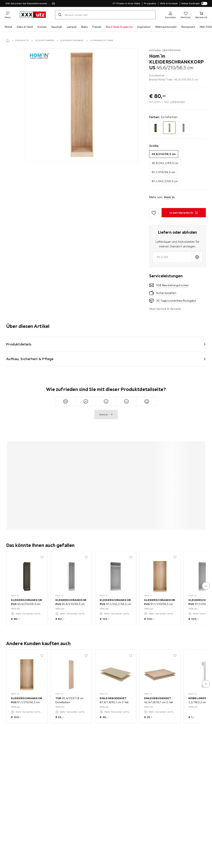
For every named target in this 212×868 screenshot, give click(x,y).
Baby (85, 27)
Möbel (8, 27)
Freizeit (97, 27)
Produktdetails (19, 344)
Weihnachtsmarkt (166, 27)
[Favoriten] (186, 15)
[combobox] (172, 257)
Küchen (42, 27)
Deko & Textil (25, 27)
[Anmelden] (170, 15)
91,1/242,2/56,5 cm (165, 181)
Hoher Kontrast (195, 3)
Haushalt (57, 27)
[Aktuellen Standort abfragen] (197, 257)
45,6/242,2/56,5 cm (165, 163)
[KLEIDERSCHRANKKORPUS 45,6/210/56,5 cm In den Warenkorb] (184, 213)
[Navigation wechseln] (8, 15)
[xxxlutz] (33, 15)
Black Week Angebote (119, 27)
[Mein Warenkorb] (201, 15)
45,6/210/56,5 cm (164, 154)
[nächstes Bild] (206, 586)
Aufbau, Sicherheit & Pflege (30, 359)
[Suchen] (60, 15)
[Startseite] (8, 41)
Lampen (72, 27)
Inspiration (144, 27)
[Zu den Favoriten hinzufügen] (154, 213)
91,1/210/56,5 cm (163, 172)
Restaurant (188, 27)
